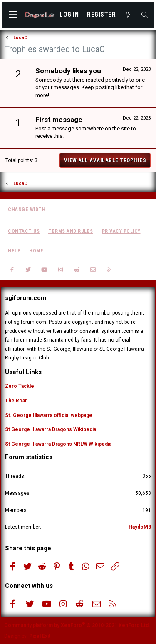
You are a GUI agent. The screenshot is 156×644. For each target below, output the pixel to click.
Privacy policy (121, 231)
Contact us (24, 231)
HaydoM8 (140, 527)
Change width (27, 210)
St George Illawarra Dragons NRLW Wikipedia (58, 444)
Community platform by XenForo (77, 625)
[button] (13, 15)
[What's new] (128, 15)
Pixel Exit (40, 636)
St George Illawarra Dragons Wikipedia (51, 429)
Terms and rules (71, 231)
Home (36, 251)
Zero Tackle (20, 386)
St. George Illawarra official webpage (49, 415)
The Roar (16, 401)
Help (14, 251)
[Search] (145, 15)
